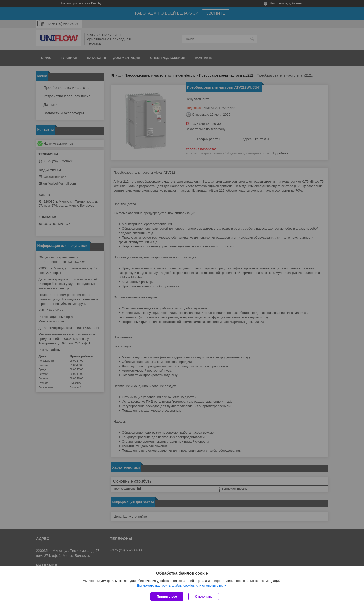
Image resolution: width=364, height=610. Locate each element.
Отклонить (203, 596)
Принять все (167, 596)
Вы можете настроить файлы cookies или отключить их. (180, 585)
